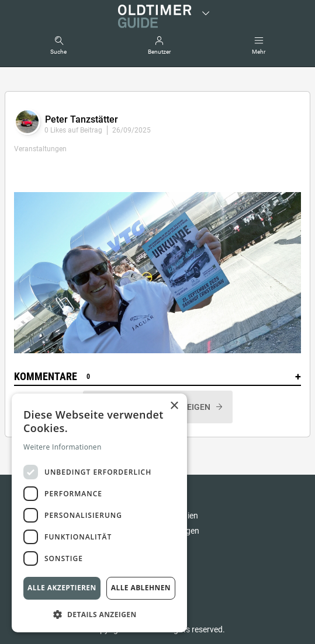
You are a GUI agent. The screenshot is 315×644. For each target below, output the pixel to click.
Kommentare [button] (157, 377)
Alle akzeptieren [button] (62, 588)
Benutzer (159, 52)
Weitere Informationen (63, 447)
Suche (58, 52)
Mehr (259, 52)
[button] (99, 614)
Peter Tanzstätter (82, 119)
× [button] (174, 406)
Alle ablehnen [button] (141, 588)
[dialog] (99, 513)
